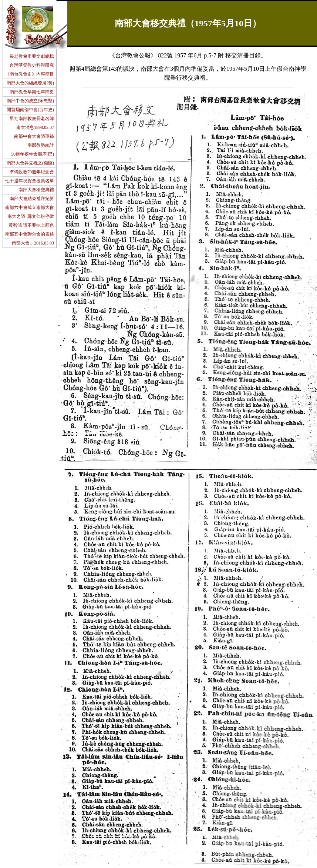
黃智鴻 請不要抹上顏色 (31, 225)
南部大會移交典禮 (36, 190)
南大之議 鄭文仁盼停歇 (31, 216)
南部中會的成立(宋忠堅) (30, 101)
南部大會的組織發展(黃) (30, 83)
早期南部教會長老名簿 (32, 119)
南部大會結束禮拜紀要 (32, 199)
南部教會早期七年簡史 (32, 92)
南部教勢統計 (41, 145)
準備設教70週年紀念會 (32, 172)
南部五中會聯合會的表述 (30, 234)
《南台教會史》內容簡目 (30, 74)
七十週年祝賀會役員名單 (30, 181)
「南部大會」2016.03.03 (31, 243)
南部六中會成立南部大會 (30, 207)
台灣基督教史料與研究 (32, 65)
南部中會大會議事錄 (34, 136)
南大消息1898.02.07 (35, 127)
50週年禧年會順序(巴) (33, 154)
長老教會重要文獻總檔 (32, 56)
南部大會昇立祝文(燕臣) (30, 163)
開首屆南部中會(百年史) (30, 110)
